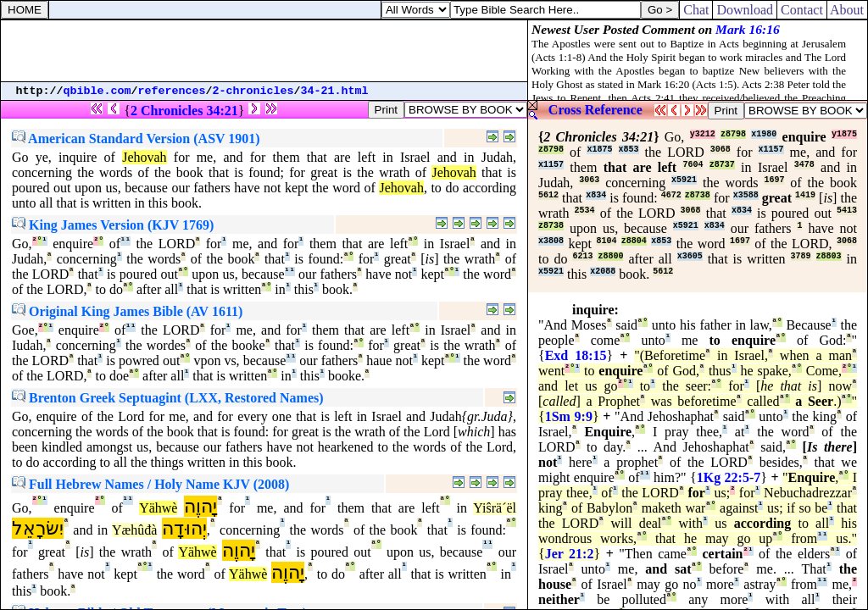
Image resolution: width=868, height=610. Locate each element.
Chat (696, 10)
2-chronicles (253, 91)
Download (745, 10)
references (172, 91)
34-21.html (335, 91)
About (847, 10)
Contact (802, 10)
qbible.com (97, 91)
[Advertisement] (264, 51)
